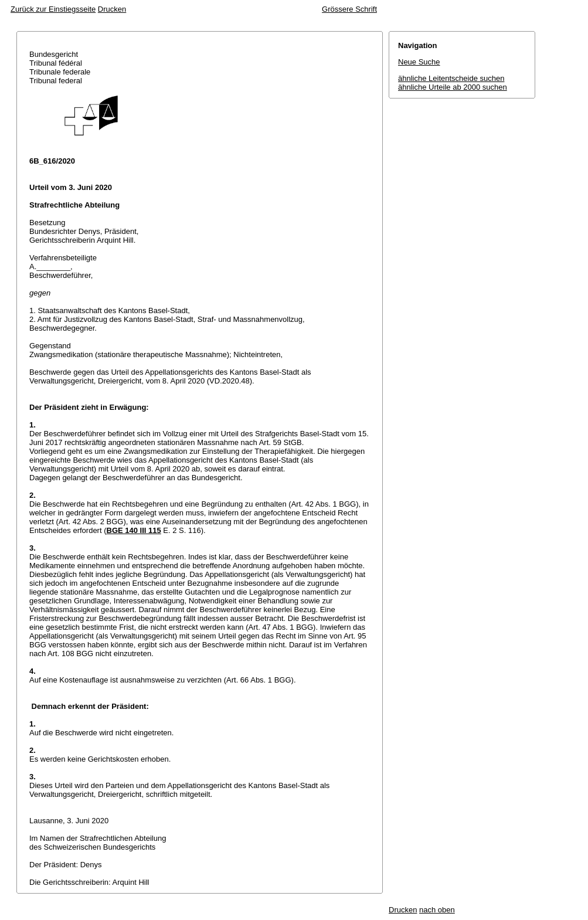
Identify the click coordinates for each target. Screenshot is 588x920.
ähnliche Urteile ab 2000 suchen (453, 87)
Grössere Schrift (349, 9)
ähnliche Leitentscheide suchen (451, 78)
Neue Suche (419, 62)
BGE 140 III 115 (134, 530)
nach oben (437, 910)
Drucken (112, 9)
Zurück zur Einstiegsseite (53, 9)
